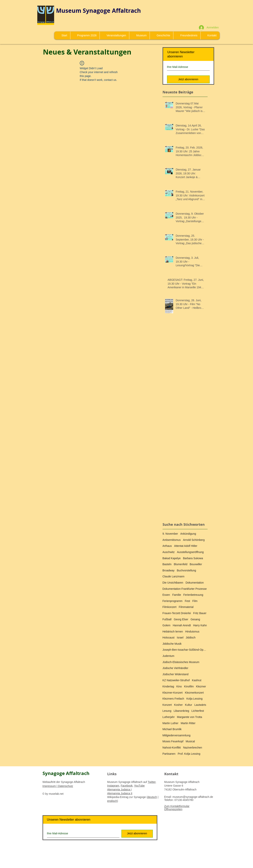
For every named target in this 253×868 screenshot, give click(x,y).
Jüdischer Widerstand (176, 674)
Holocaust (169, 638)
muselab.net (56, 794)
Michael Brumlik (172, 729)
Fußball (167, 619)
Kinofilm (189, 686)
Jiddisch (191, 638)
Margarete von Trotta (190, 717)
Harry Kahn (200, 625)
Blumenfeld (181, 564)
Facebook (127, 786)
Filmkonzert (170, 607)
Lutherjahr (169, 717)
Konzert (167, 705)
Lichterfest (198, 711)
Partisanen (169, 754)
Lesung (167, 711)
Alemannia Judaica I (119, 789)
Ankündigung (188, 534)
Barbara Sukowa (193, 558)
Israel (180, 638)
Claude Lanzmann (174, 576)
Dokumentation (195, 583)
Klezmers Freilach (173, 699)
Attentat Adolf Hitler (186, 546)
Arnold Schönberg (194, 540)
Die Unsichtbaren (173, 583)
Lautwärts (200, 705)
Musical (190, 741)
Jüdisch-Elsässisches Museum (181, 662)
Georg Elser (181, 619)
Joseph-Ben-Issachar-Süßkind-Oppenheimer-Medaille (185, 650)
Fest (187, 601)
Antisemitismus (172, 540)
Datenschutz (65, 786)
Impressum (50, 786)
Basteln (167, 564)
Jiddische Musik (172, 644)
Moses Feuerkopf (173, 741)
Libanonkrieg (181, 711)
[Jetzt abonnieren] (188, 79)
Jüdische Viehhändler (175, 668)
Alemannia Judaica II (120, 793)
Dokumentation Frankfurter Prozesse (185, 589)
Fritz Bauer (200, 613)
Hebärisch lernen (173, 632)
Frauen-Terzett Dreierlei (177, 613)
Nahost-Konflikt (172, 748)
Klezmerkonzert (194, 693)
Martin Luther (170, 723)
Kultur (189, 705)
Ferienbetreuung (193, 595)
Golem (167, 625)
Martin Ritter (188, 723)
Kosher (178, 705)
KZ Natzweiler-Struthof (176, 680)
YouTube (139, 786)
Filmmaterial (186, 607)
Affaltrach (126, 11)
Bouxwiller (196, 564)
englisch (112, 801)
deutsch (152, 797)
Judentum (168, 656)
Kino (179, 686)
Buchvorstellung (187, 570)
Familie (177, 595)
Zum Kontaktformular (177, 806)
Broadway (169, 570)
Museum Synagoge (84, 11)
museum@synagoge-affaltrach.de (193, 797)
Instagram (113, 786)
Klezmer (201, 686)
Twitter (152, 782)
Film (195, 601)
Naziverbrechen (193, 748)
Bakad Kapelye (172, 558)
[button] (139, 35)
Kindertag (168, 686)
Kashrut (197, 680)
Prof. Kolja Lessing (189, 754)
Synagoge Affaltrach (66, 773)
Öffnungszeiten (173, 809)
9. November (170, 534)
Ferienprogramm (172, 601)
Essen (166, 595)
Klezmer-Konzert (173, 693)
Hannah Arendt (182, 625)
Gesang (195, 619)
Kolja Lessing (195, 699)
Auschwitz (169, 552)
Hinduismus (192, 632)
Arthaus (167, 546)
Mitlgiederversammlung (177, 735)
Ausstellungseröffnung (190, 552)
